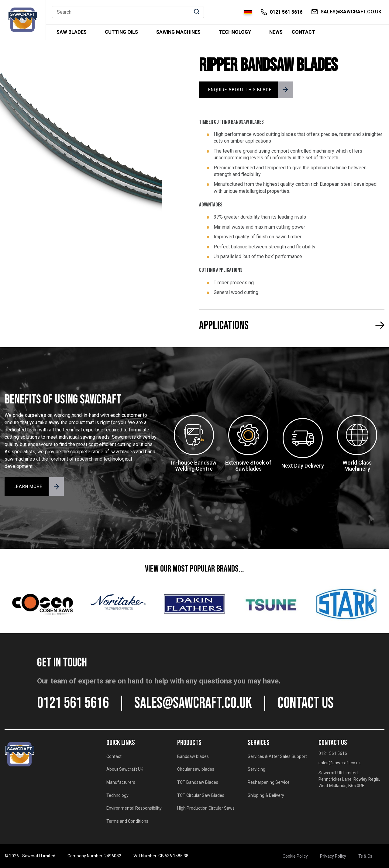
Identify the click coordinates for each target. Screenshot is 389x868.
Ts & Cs (365, 856)
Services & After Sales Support (277, 756)
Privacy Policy (333, 856)
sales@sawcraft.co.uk (193, 703)
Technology (235, 32)
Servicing (256, 769)
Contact (303, 32)
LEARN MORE (28, 486)
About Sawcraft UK (125, 769)
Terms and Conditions (127, 821)
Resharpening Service (269, 782)
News (276, 32)
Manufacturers (121, 782)
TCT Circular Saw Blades (201, 795)
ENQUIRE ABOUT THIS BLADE (240, 90)
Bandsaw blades (193, 756)
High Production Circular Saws (206, 808)
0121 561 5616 (73, 703)
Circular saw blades (196, 769)
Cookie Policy (295, 856)
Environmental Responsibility (134, 808)
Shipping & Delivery (266, 795)
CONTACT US (306, 703)
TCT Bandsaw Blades (198, 782)
